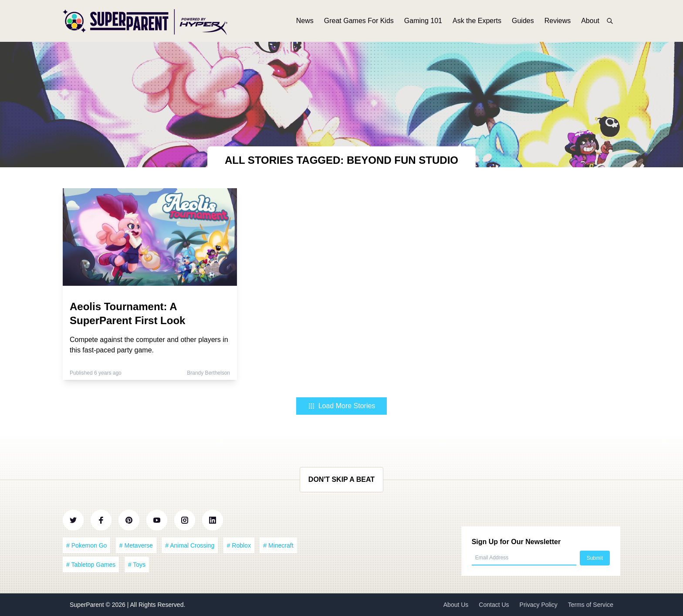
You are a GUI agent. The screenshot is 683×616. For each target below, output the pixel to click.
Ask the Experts (477, 21)
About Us (456, 605)
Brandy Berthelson (208, 373)
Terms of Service (591, 605)
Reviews (558, 21)
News (305, 21)
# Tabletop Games (91, 565)
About (590, 21)
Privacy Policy (539, 605)
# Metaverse (136, 545)
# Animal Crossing (190, 545)
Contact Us (494, 605)
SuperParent (88, 605)
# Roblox (239, 545)
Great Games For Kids (359, 21)
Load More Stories (342, 406)
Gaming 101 (423, 21)
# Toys (137, 565)
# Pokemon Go (86, 545)
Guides (523, 21)
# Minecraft (278, 545)
